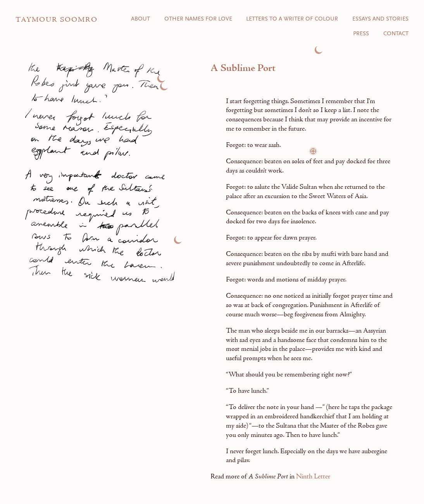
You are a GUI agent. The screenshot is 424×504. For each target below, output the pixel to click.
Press (361, 34)
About (140, 19)
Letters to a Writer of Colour (292, 19)
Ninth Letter (313, 477)
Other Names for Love (198, 19)
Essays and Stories (380, 19)
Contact (396, 34)
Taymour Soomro (57, 20)
